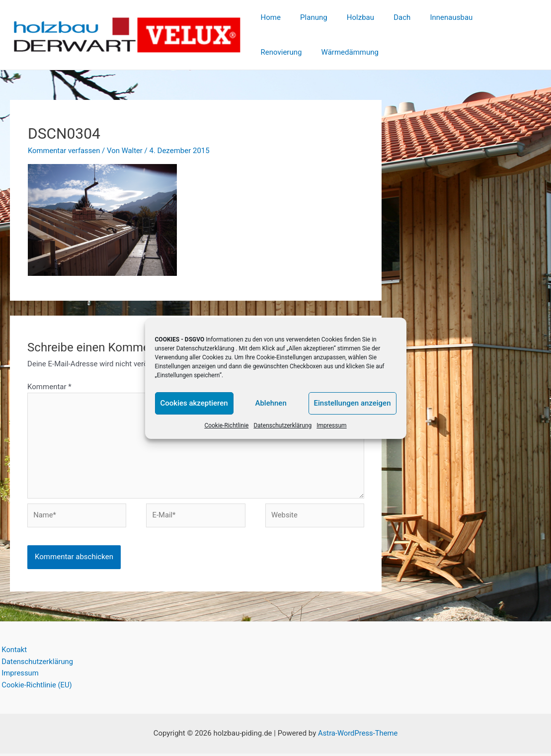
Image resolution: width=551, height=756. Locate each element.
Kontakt (13, 652)
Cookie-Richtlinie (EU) (36, 688)
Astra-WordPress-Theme (358, 736)
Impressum (331, 425)
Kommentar (49, 387)
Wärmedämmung (287, 52)
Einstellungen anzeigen (353, 403)
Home (268, 17)
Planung (307, 17)
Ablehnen (271, 403)
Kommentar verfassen (65, 151)
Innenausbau (431, 17)
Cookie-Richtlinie (226, 425)
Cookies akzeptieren (194, 403)
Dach (386, 17)
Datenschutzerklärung (205, 348)
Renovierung (488, 17)
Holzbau (349, 17)
